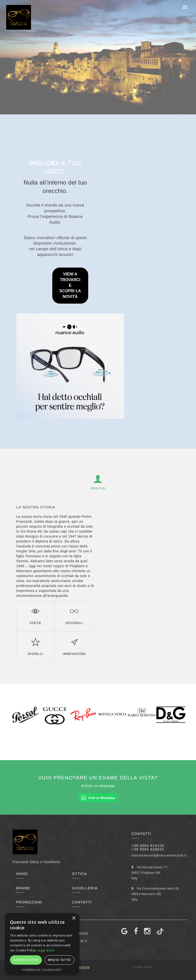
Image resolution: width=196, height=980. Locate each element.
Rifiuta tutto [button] (59, 960)
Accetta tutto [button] (26, 960)
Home (22, 874)
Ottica (80, 874)
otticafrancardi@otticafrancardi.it (159, 855)
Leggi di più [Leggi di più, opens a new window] (46, 950)
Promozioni (29, 902)
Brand (23, 888)
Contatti (82, 902)
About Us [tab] (98, 482)
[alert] (42, 944)
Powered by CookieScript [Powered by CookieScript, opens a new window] (42, 970)
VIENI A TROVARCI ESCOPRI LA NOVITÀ (70, 285)
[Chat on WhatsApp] (98, 797)
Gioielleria (85, 888)
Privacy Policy (143, 967)
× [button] (74, 918)
